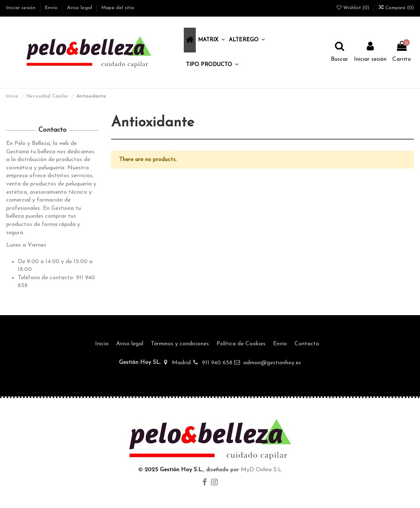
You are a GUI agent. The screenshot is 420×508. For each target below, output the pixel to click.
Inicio (102, 344)
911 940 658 (217, 363)
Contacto (307, 344)
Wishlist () (354, 8)
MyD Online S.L (261, 470)
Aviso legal (80, 8)
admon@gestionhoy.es (272, 363)
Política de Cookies (241, 344)
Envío (52, 8)
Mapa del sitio (118, 8)
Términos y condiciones (180, 344)
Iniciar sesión (22, 8)
